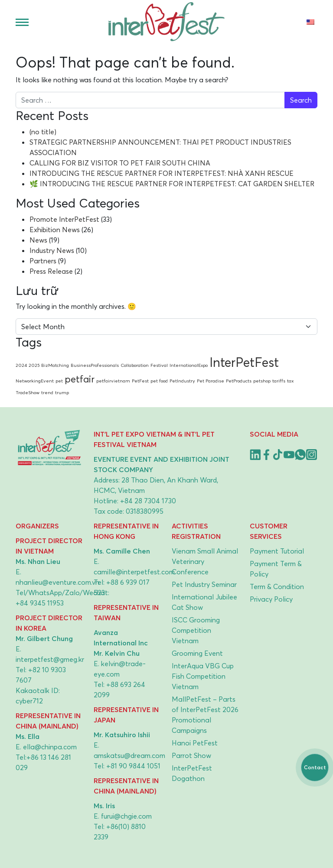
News (38, 240)
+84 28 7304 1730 (148, 501)
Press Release (51, 271)
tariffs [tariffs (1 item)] (279, 381)
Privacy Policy (271, 599)
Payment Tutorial (277, 551)
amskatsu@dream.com (129, 755)
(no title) (43, 132)
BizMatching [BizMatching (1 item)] (55, 365)
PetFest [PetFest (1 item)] (140, 381)
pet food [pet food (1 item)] (159, 381)
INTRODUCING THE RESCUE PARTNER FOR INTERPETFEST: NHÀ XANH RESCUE (162, 173)
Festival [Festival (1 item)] (159, 365)
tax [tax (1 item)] (290, 381)
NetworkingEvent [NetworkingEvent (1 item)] (35, 381)
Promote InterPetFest (64, 219)
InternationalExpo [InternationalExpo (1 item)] (189, 365)
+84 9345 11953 (40, 603)
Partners (43, 261)
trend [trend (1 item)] (47, 392)
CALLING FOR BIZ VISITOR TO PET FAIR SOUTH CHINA (120, 163)
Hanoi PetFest (195, 743)
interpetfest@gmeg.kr (50, 659)
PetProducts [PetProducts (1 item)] (239, 381)
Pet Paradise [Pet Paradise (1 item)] (211, 381)
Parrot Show (191, 755)
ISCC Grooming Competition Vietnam (196, 630)
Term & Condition (277, 586)
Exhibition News (55, 230)
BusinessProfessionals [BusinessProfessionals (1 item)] (95, 365)
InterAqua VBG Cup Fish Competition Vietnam (203, 676)
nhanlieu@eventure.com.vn (57, 582)
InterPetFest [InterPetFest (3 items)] (244, 362)
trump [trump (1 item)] (62, 392)
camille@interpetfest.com (134, 572)
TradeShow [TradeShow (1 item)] (28, 392)
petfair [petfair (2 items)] (80, 379)
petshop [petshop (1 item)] (262, 381)
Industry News (52, 250)
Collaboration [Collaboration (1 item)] (135, 365)
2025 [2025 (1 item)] (34, 365)
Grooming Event (197, 653)
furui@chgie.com (126, 816)
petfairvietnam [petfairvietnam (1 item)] (113, 381)
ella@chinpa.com (50, 747)
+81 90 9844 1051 (133, 766)
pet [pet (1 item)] (59, 381)
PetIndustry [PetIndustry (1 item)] (182, 381)
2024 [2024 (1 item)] (21, 365)
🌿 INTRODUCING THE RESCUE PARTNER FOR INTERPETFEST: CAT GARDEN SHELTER (172, 184)
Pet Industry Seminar (204, 584)
